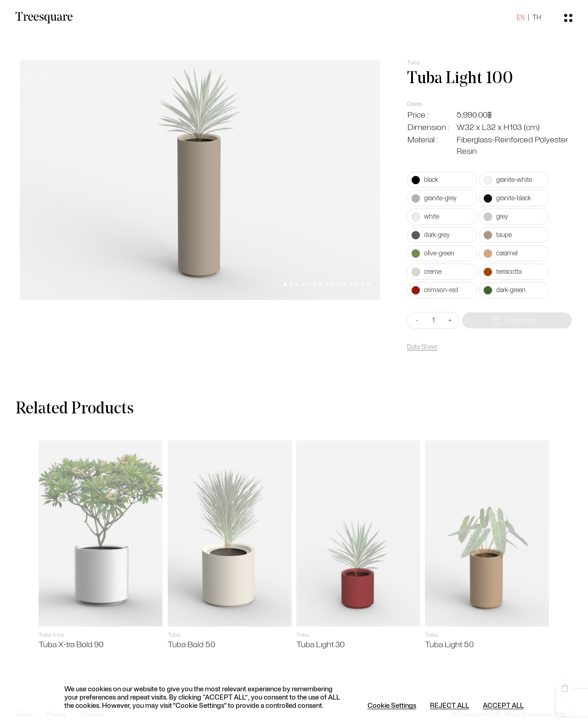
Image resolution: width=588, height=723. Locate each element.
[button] (283, 279)
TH (529, 23)
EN (513, 23)
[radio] (438, 180)
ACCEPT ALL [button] (503, 705)
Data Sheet (420, 347)
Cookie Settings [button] (392, 705)
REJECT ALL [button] (449, 705)
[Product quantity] (431, 320)
